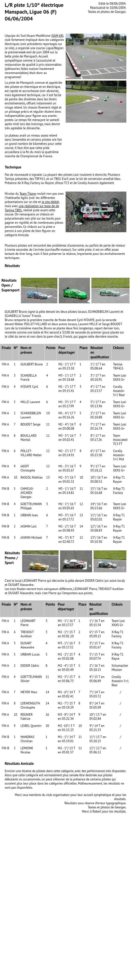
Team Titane (28, 194)
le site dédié (50, 202)
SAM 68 (57, 36)
